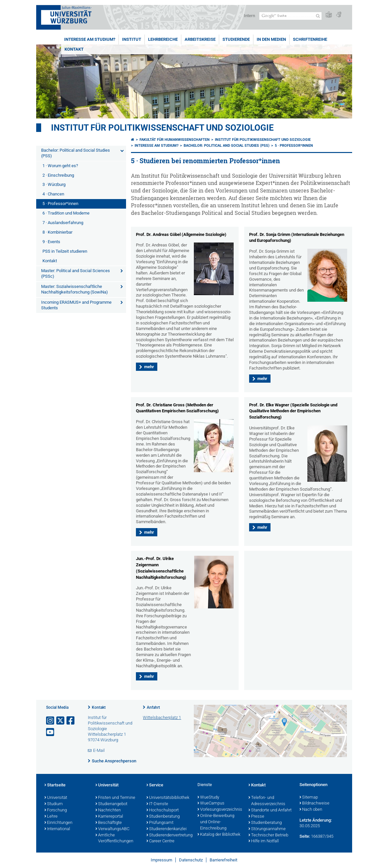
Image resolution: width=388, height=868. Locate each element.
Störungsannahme (267, 829)
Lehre (51, 817)
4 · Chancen (53, 194)
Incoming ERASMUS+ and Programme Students (76, 305)
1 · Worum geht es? (60, 166)
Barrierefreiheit (223, 860)
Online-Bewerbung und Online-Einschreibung (216, 822)
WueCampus (211, 804)
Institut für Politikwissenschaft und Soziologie (162, 128)
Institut (132, 39)
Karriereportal (109, 817)
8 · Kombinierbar (57, 232)
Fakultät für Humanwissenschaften (175, 140)
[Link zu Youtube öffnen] (51, 732)
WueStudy (208, 798)
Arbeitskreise (200, 39)
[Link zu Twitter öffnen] (61, 721)
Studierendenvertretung (169, 835)
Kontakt (74, 49)
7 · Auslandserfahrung (63, 223)
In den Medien (271, 39)
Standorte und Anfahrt (270, 810)
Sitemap (309, 798)
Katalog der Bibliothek (219, 835)
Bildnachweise (314, 804)
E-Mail (99, 750)
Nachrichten (108, 810)
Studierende (236, 39)
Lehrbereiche (163, 39)
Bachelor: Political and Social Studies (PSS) (76, 153)
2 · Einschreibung (58, 175)
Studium (54, 804)
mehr (149, 367)
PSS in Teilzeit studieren (65, 251)
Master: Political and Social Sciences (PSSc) (76, 273)
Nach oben (311, 810)
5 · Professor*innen (60, 204)
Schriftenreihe (310, 39)
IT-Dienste (157, 804)
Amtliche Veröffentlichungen (114, 839)
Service (155, 785)
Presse (256, 817)
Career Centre (160, 841)
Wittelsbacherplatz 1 (162, 717)
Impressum (161, 860)
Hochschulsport (163, 810)
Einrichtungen (58, 823)
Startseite (55, 785)
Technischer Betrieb (268, 835)
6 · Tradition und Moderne (66, 213)
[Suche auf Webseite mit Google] (290, 16)
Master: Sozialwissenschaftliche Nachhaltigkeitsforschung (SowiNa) (75, 289)
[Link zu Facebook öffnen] (71, 721)
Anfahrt (153, 707)
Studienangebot (111, 804)
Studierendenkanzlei (167, 829)
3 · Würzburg (54, 184)
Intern (249, 16)
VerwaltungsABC (112, 829)
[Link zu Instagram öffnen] (51, 721)
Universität (56, 798)
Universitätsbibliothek (168, 798)
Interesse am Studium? (90, 39)
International (57, 829)
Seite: (305, 836)
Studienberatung (163, 817)
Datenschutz (191, 860)
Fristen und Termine (115, 798)
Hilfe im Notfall (264, 841)
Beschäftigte (109, 823)
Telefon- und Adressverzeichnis (267, 801)
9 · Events (51, 242)
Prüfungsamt (160, 823)
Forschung (56, 810)
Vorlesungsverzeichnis (220, 810)
